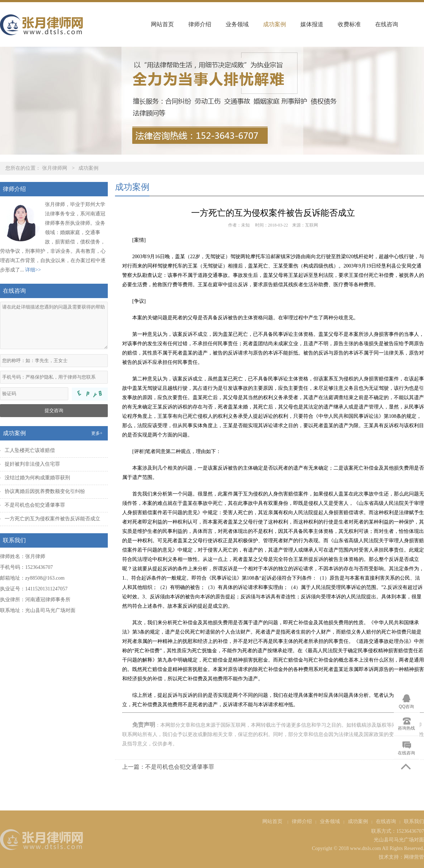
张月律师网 (55, 168)
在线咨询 (387, 24)
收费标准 (349, 24)
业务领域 (237, 24)
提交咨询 (54, 410)
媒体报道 (312, 24)
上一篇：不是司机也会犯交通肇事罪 (168, 767)
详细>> (33, 270)
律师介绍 (200, 24)
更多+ (97, 433)
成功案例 (275, 24)
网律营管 (414, 857)
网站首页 (162, 24)
